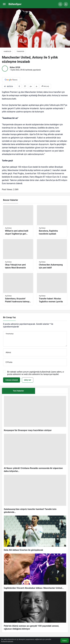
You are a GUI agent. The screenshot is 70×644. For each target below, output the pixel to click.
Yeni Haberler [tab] (18, 391)
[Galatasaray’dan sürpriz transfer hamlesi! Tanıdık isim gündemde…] (35, 494)
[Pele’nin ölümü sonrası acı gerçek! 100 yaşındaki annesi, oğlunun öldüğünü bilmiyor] (35, 611)
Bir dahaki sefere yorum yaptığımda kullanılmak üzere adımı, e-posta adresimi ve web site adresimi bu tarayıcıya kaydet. (36, 373)
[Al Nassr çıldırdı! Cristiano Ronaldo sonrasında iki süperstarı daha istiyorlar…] (35, 453)
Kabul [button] (65, 641)
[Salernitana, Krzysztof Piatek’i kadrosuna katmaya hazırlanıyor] (18, 289)
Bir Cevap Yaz (9, 317)
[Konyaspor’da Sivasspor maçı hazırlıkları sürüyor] (35, 414)
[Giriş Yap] (66, 4)
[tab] (52, 391)
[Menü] (4, 4)
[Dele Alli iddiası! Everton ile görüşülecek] (35, 534)
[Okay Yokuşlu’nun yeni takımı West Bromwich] (18, 255)
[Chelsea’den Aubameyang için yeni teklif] (52, 255)
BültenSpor (15, 4)
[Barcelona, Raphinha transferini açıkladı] (52, 221)
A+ (31, 86)
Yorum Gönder (12, 380)
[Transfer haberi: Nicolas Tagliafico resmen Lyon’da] (52, 289)
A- (37, 86)
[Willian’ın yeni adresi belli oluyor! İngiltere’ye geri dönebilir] (18, 221)
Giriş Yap (28, 380)
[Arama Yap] (60, 4)
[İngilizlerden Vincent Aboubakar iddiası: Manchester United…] (35, 572)
